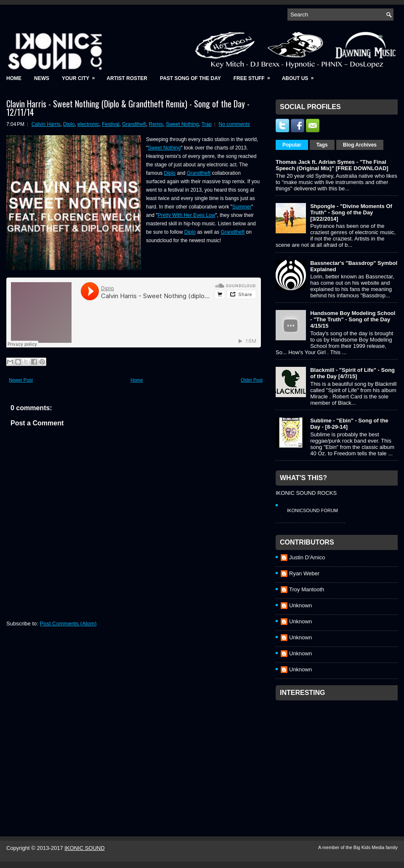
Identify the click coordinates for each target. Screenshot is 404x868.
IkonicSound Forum (312, 510)
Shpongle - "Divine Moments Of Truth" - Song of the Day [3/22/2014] (351, 212)
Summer (242, 207)
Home (14, 78)
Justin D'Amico (307, 557)
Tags (322, 145)
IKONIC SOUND (84, 848)
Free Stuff (255, 76)
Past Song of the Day (190, 78)
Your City (81, 76)
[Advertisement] (339, 757)
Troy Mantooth (307, 589)
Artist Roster (127, 78)
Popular (292, 145)
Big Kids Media (369, 847)
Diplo (69, 124)
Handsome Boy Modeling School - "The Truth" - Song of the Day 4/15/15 (353, 319)
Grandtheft (134, 124)
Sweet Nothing (182, 124)
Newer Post (21, 380)
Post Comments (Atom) (68, 624)
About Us (301, 76)
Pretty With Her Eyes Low (187, 215)
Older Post (252, 380)
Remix (156, 124)
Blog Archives (360, 145)
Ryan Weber (304, 573)
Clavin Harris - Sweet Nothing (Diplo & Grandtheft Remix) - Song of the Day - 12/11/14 (128, 108)
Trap (207, 124)
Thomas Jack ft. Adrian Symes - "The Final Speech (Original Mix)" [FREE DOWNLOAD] (332, 165)
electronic (88, 124)
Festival (110, 124)
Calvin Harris (46, 124)
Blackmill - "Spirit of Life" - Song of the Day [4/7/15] (352, 373)
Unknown (300, 605)
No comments (234, 124)
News (42, 78)
